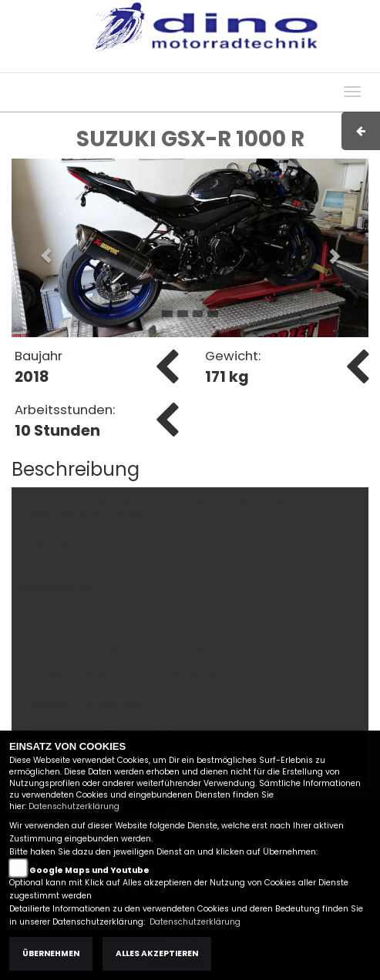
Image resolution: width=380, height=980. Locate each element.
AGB (239, 65)
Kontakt (282, 65)
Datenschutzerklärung (74, 806)
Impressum (186, 65)
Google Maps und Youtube (89, 870)
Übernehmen (51, 953)
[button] (38, 248)
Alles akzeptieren (157, 953)
